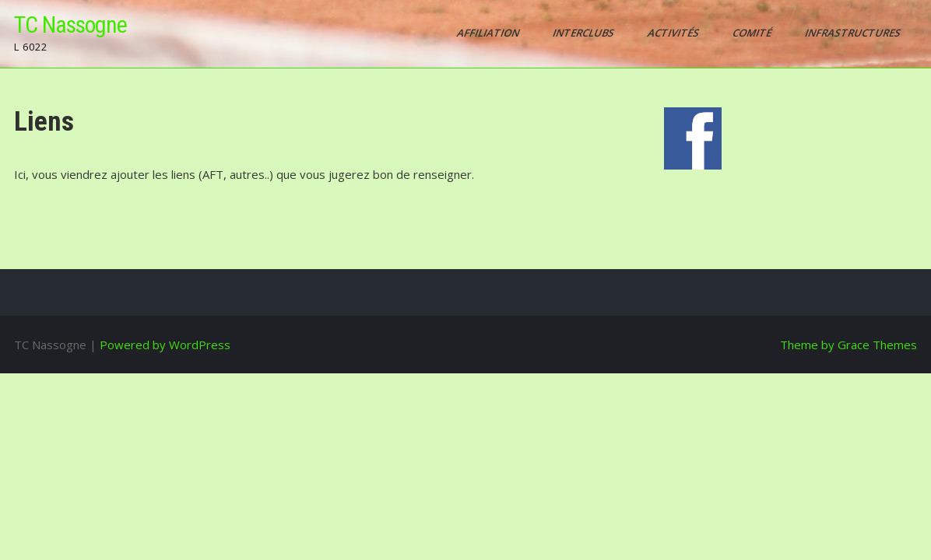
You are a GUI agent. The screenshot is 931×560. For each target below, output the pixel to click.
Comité (753, 33)
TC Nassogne (70, 24)
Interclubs (585, 33)
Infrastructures (854, 33)
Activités (675, 33)
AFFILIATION (489, 33)
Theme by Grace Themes (848, 345)
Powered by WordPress (165, 345)
